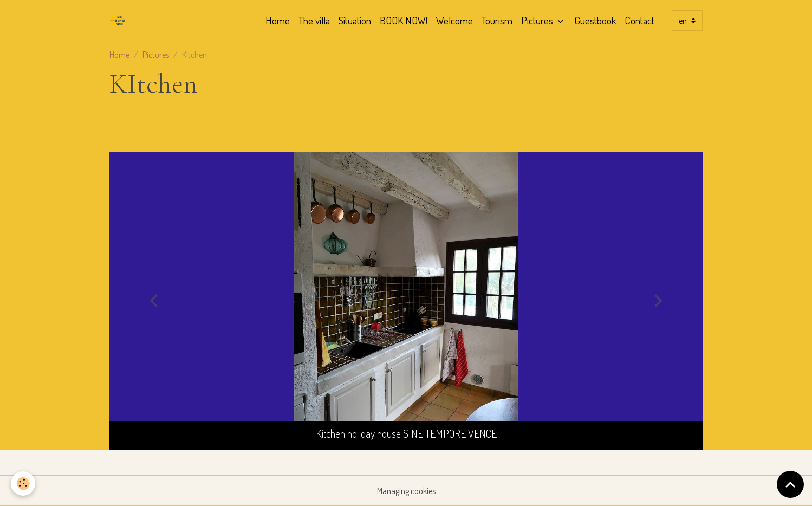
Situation (355, 20)
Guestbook (595, 20)
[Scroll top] (790, 484)
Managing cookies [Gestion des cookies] (406, 491)
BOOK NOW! (404, 20)
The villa (314, 20)
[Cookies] (23, 484)
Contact (639, 20)
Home (278, 20)
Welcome (454, 20)
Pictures (538, 20)
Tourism (497, 20)
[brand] (120, 21)
